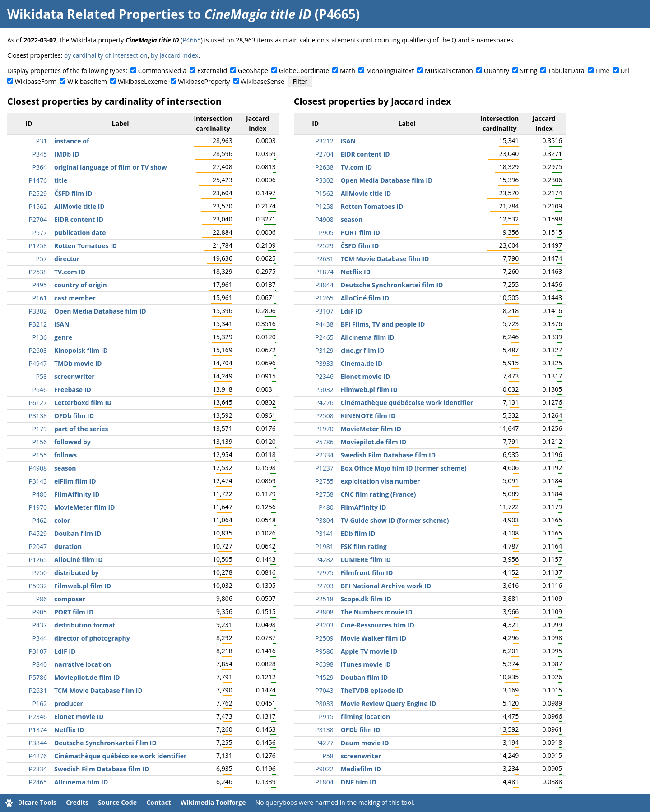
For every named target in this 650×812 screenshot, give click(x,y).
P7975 (324, 573)
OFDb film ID (74, 416)
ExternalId (212, 71)
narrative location (83, 664)
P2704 (38, 219)
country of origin (81, 285)
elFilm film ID (75, 481)
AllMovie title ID (79, 206)
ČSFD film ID (73, 193)
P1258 (38, 246)
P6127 (38, 403)
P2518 (324, 599)
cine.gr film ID (363, 350)
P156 (40, 442)
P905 (40, 612)
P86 (42, 599)
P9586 (324, 651)
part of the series (81, 429)
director (67, 259)
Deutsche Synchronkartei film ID (105, 743)
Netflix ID (69, 730)
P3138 (38, 416)
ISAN (62, 324)
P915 (326, 717)
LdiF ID (65, 651)
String (529, 71)
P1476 (38, 180)
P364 (40, 167)
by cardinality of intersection (106, 55)
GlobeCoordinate (304, 71)
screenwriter (74, 376)
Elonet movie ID (79, 717)
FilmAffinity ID (77, 494)
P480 (40, 494)
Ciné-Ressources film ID (378, 625)
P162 (40, 704)
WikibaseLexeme (142, 81)
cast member (75, 298)
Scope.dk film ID (366, 599)
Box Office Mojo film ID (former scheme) (404, 468)
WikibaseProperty (204, 81)
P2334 (38, 769)
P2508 (324, 416)
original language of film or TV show (111, 167)
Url (624, 71)
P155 (40, 455)
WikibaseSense (262, 81)
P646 (40, 390)
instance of (72, 141)
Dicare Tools (37, 802)
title (61, 180)
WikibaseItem (87, 81)
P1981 (324, 547)
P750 (40, 573)
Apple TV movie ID (369, 651)
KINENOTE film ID (368, 416)
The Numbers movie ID (377, 612)
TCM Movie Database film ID (98, 690)
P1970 (38, 507)
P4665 (191, 40)
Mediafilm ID (361, 769)
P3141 (324, 533)
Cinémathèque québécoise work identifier (120, 756)
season (65, 468)
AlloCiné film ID (79, 560)
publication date (80, 233)
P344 (40, 638)
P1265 (38, 560)
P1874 (38, 730)
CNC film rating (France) (378, 494)
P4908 (38, 468)
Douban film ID (78, 533)
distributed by (77, 573)
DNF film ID (359, 782)
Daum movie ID (365, 743)
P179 (40, 429)
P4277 (324, 743)
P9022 (324, 769)
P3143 (38, 481)
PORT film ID (74, 612)
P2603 (38, 350)
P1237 (324, 468)
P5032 (38, 586)
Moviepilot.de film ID (87, 677)
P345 (40, 154)
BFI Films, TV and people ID (383, 324)
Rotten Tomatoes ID (86, 246)
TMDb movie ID (78, 363)
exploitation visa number (381, 481)
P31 (42, 141)
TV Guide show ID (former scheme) (395, 520)
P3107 (38, 651)
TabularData (566, 71)
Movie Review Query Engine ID (389, 704)
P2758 (324, 494)
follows (65, 455)
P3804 (324, 520)
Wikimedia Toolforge (213, 802)
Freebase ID (73, 390)
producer (69, 704)
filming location (366, 717)
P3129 (324, 350)
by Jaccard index (175, 55)
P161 (40, 298)
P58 (42, 376)
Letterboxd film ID (83, 403)
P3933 (324, 363)
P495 (40, 285)
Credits (77, 802)
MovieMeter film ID (85, 507)
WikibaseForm (36, 81)
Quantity (497, 71)
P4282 (324, 560)
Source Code (117, 802)
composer (70, 599)
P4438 (324, 324)
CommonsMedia (162, 71)
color (62, 520)
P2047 (38, 547)
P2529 (38, 193)
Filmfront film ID (367, 573)
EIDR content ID (79, 219)
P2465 (38, 782)
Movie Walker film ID (374, 638)
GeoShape (253, 71)
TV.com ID (70, 272)
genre (63, 337)
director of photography (92, 638)
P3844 (38, 743)
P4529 (38, 533)
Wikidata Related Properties (96, 14)
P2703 (324, 586)
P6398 (324, 664)
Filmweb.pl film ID (83, 586)
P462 (40, 520)
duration (68, 547)
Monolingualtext (390, 71)
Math (348, 71)
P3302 (38, 311)
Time (602, 71)
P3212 (38, 324)
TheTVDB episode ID (372, 690)
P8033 (324, 704)
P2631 (38, 690)
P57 (42, 259)
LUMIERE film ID (366, 560)
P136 (40, 337)
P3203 (324, 625)
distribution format (85, 625)
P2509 (324, 638)
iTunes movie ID (366, 664)
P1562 (38, 206)
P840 (40, 664)
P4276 (38, 756)
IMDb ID (67, 154)
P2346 (38, 717)
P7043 (324, 690)
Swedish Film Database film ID (102, 769)
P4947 (38, 363)
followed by (72, 442)
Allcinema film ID (81, 782)
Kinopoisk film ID (81, 350)
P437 (40, 625)
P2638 (38, 272)
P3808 (324, 612)
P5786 (38, 677)
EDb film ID (358, 533)
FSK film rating (364, 547)
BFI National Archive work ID (386, 586)
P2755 (324, 481)
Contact (159, 802)
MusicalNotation (449, 71)
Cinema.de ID (362, 363)
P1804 (324, 782)
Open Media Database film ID (100, 311)
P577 (40, 233)
